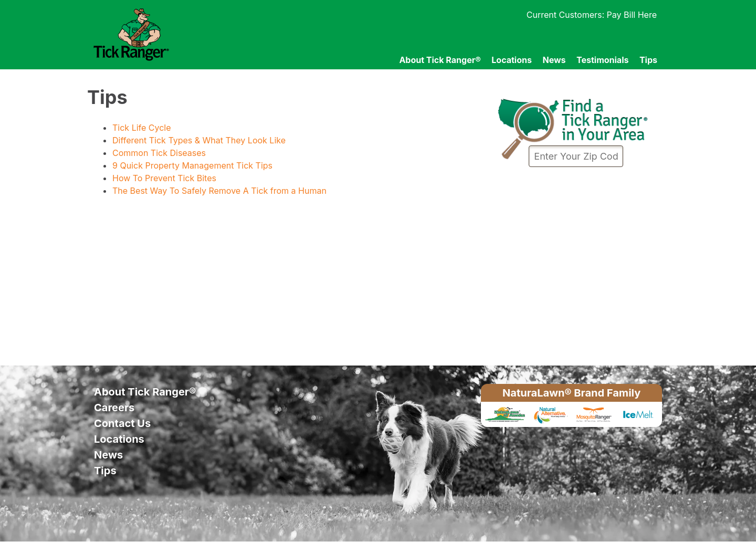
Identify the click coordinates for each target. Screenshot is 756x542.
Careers (114, 408)
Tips (648, 60)
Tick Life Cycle (142, 128)
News (554, 60)
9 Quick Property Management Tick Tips (192, 165)
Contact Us (122, 423)
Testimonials (602, 60)
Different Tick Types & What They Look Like (199, 140)
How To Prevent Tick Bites (164, 178)
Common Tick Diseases (159, 153)
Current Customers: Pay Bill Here (592, 15)
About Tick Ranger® (440, 60)
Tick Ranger (180, 35)
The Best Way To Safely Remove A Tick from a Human (219, 191)
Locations (512, 60)
